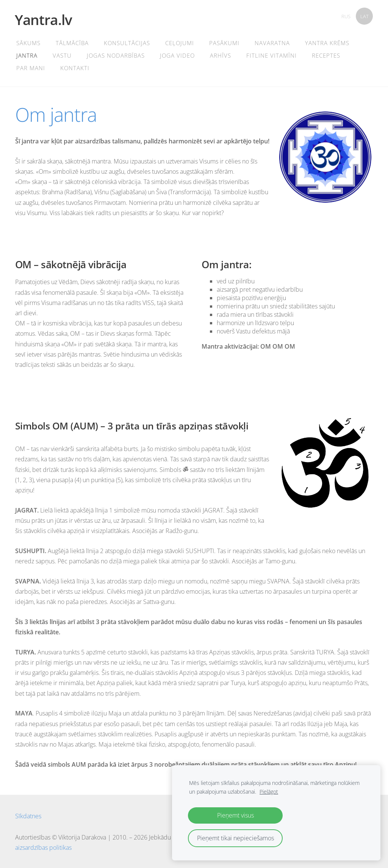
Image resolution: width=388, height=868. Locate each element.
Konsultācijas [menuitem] (127, 43)
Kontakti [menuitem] (75, 68)
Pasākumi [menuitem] (225, 43)
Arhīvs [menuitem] (221, 55)
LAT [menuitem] (365, 16)
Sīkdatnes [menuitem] (28, 816)
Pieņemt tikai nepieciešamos (235, 838)
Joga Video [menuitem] (178, 55)
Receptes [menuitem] (326, 55)
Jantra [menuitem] (27, 55)
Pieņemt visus (235, 815)
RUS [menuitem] (346, 16)
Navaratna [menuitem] (273, 43)
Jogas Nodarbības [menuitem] (116, 55)
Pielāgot (269, 792)
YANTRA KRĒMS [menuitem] (328, 43)
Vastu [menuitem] (63, 55)
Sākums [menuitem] (29, 43)
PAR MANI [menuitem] (31, 68)
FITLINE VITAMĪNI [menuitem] (272, 55)
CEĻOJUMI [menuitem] (180, 43)
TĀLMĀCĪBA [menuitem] (73, 43)
